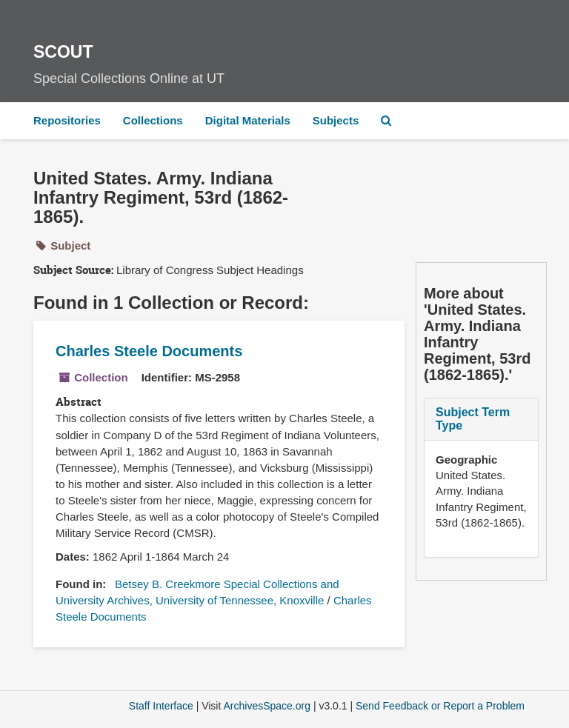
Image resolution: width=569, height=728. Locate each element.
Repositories (67, 120)
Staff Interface (161, 706)
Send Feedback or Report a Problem (440, 706)
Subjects (336, 120)
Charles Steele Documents (149, 351)
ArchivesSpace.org (267, 706)
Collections (153, 120)
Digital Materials (248, 120)
